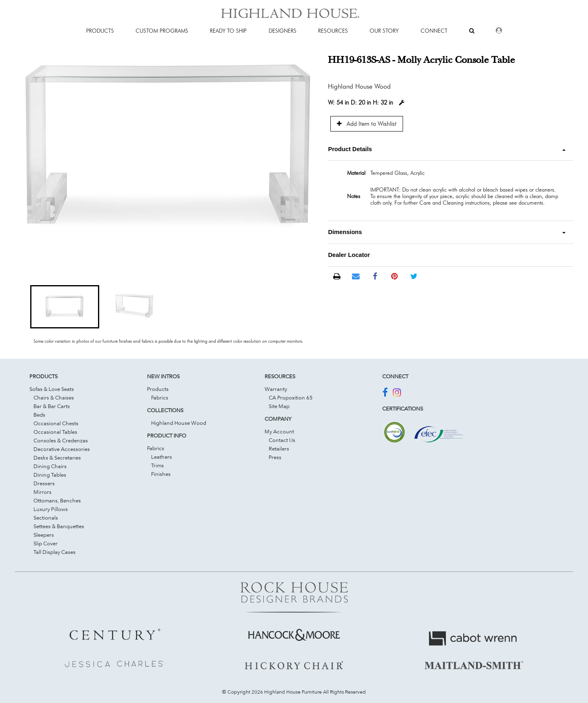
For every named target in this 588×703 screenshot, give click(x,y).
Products (158, 389)
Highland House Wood (179, 423)
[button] (65, 307)
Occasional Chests (56, 423)
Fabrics (160, 397)
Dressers (44, 483)
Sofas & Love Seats (52, 389)
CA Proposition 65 (291, 397)
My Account (279, 431)
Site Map (279, 406)
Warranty (276, 389)
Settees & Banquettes (59, 526)
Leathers (161, 457)
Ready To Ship (228, 31)
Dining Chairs (50, 466)
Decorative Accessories (62, 449)
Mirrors (42, 492)
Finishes (161, 474)
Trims (157, 465)
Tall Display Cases (55, 552)
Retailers (279, 449)
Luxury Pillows (51, 509)
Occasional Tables (55, 432)
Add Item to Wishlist (367, 124)
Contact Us (282, 440)
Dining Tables (50, 475)
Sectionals (46, 518)
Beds (39, 415)
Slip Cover (46, 543)
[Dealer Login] (499, 31)
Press (275, 457)
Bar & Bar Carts (52, 406)
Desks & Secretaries (57, 458)
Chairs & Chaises (54, 397)
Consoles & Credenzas (61, 440)
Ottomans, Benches (57, 500)
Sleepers (44, 535)
